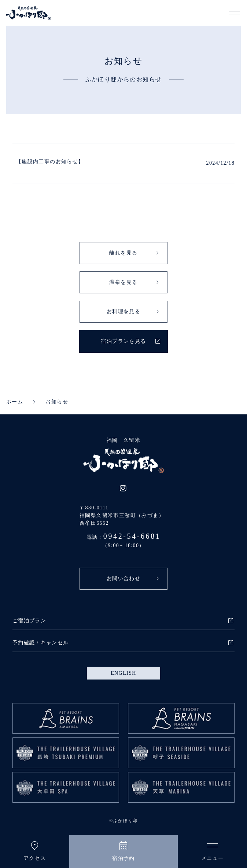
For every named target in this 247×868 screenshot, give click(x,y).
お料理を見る (123, 312)
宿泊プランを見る (123, 341)
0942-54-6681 (132, 536)
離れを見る (123, 253)
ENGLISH (123, 673)
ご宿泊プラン (29, 621)
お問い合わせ (123, 578)
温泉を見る (123, 282)
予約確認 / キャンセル (41, 643)
